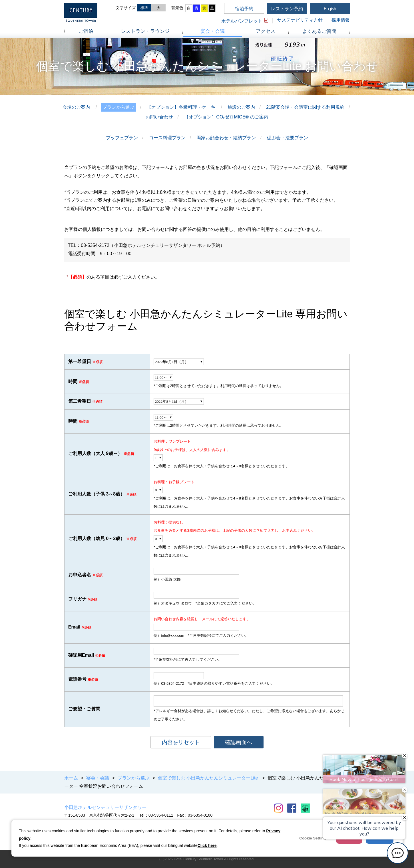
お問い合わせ (159, 117)
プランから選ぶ (118, 107)
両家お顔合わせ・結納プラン (226, 138)
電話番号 (77, 679)
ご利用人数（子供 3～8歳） (97, 494)
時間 (73, 381)
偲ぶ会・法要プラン (288, 138)
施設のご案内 (241, 107)
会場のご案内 (76, 107)
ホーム (71, 778)
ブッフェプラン (122, 138)
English (330, 9)
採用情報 (341, 20)
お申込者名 (80, 575)
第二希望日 (80, 401)
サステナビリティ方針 (300, 20)
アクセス (266, 31)
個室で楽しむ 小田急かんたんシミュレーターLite (209, 778)
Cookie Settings (314, 838)
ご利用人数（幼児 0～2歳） (97, 538)
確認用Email (81, 655)
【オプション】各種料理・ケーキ (181, 107)
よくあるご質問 (319, 31)
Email (74, 627)
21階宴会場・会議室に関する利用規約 (305, 107)
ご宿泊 (86, 31)
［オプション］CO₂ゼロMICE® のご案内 (226, 117)
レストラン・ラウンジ (145, 31)
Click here (207, 845)
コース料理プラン (167, 138)
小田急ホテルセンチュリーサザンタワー (105, 807)
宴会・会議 (213, 31)
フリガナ (77, 599)
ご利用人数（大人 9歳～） (95, 453)
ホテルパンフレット (242, 21)
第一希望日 (80, 362)
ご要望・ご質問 (84, 709)
